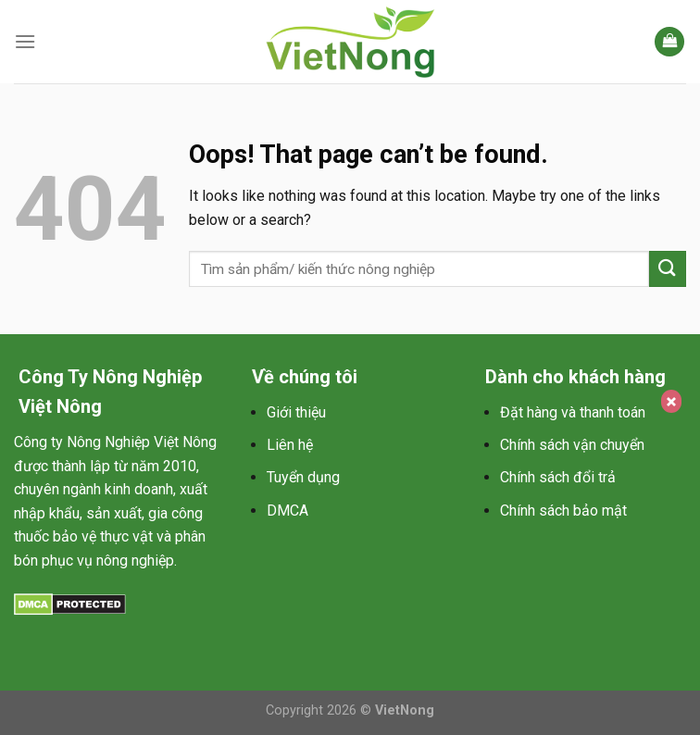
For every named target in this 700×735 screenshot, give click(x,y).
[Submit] (668, 269)
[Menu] (25, 41)
